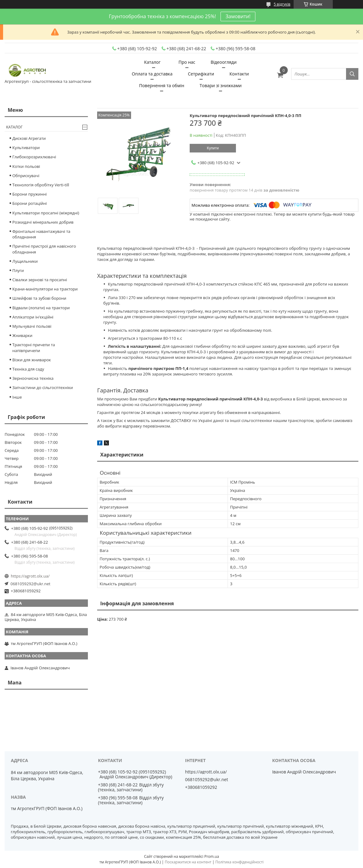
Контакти (239, 74)
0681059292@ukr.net (30, 584)
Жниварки (22, 335)
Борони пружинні (30, 194)
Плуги (18, 270)
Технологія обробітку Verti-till (41, 185)
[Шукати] (352, 74)
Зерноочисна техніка (33, 378)
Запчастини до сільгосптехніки (43, 387)
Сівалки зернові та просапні (40, 280)
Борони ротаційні (30, 203)
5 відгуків (282, 4)
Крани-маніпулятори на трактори (45, 289)
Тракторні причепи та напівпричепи (34, 347)
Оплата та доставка (152, 74)
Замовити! (238, 16)
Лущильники (25, 261)
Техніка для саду (28, 369)
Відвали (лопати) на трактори (41, 308)
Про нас (187, 62)
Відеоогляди (224, 62)
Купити (213, 148)
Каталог (152, 62)
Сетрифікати (201, 74)
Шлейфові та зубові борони (39, 298)
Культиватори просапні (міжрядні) (46, 213)
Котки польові (26, 166)
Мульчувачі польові (32, 326)
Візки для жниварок (32, 360)
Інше (17, 397)
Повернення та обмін (162, 85)
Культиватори (26, 148)
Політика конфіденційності (239, 862)
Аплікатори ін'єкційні (33, 317)
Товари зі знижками (221, 85)
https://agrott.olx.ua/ (30, 576)
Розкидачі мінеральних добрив (43, 222)
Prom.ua (212, 856)
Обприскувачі (26, 176)
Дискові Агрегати (29, 138)
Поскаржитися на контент (188, 862)
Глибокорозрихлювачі (34, 157)
